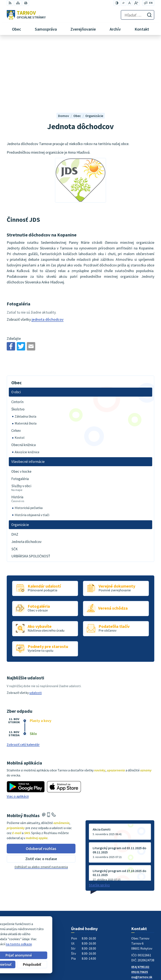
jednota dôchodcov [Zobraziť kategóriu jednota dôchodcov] (48, 252)
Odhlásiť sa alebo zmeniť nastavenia (41, 799)
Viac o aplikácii (18, 728)
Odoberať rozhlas (41, 781)
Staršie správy (99, 817)
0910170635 (140, 904)
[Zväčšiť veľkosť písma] (136, 3)
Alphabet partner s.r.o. (61, 933)
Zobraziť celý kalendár (23, 677)
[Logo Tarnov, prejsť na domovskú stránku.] (26, 15)
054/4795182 (140, 899)
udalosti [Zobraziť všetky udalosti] (36, 625)
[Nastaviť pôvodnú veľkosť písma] (129, 3)
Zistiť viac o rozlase (41, 791)
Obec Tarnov (40, 937)
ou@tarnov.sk (142, 909)
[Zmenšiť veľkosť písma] (124, 3)
